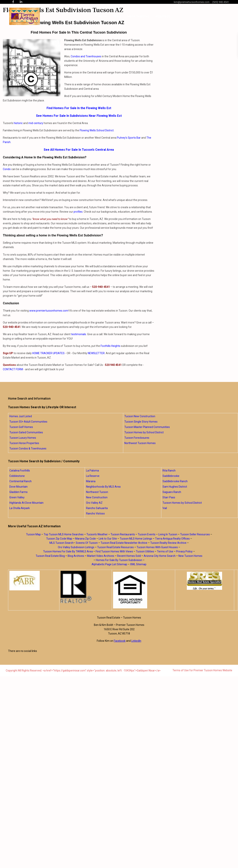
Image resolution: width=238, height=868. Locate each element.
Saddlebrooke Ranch (175, 481)
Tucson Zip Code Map (59, 539)
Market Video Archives (101, 556)
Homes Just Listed (21, 416)
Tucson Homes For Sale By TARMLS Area (68, 551)
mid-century (36, 123)
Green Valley (17, 497)
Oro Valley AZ (94, 503)
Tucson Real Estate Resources (115, 547)
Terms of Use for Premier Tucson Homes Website (202, 670)
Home (103, 16)
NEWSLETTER (96, 353)
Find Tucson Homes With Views (114, 551)
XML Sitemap (138, 564)
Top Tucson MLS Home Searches (64, 534)
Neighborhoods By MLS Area (103, 487)
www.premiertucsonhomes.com (49, 311)
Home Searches (138, 16)
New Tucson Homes (190, 556)
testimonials (79, 334)
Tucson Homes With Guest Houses (157, 547)
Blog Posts (163, 16)
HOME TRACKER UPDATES (48, 353)
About (117, 16)
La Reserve (93, 476)
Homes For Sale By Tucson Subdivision (119, 560)
